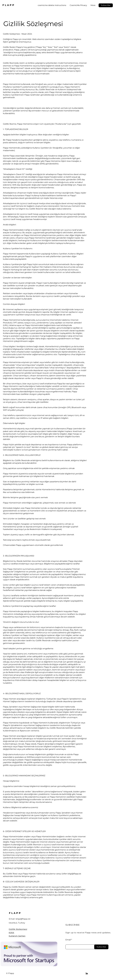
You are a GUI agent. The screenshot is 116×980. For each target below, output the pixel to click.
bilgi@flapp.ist (23, 919)
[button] (106, 5)
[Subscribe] (101, 947)
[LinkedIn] (87, 973)
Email (68, 940)
